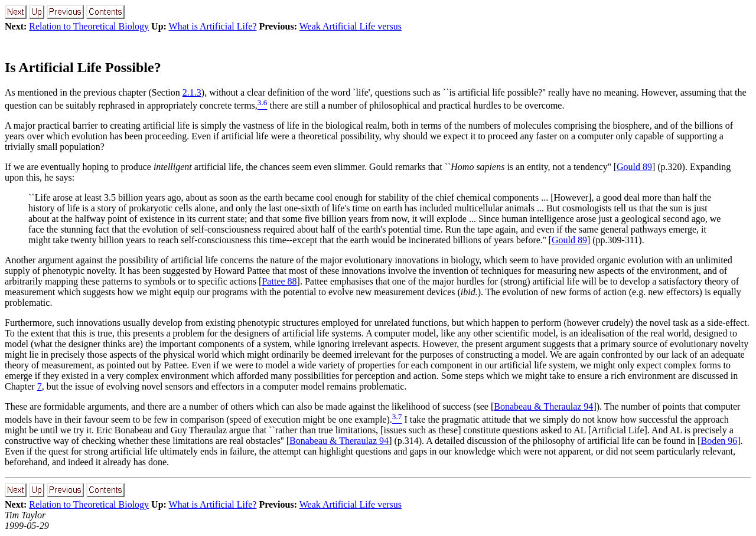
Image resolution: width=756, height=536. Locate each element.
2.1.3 (192, 92)
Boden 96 (719, 441)
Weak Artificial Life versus (351, 26)
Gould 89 (634, 167)
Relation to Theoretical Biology (89, 26)
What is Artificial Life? (213, 26)
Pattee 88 (279, 281)
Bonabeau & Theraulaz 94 (543, 406)
